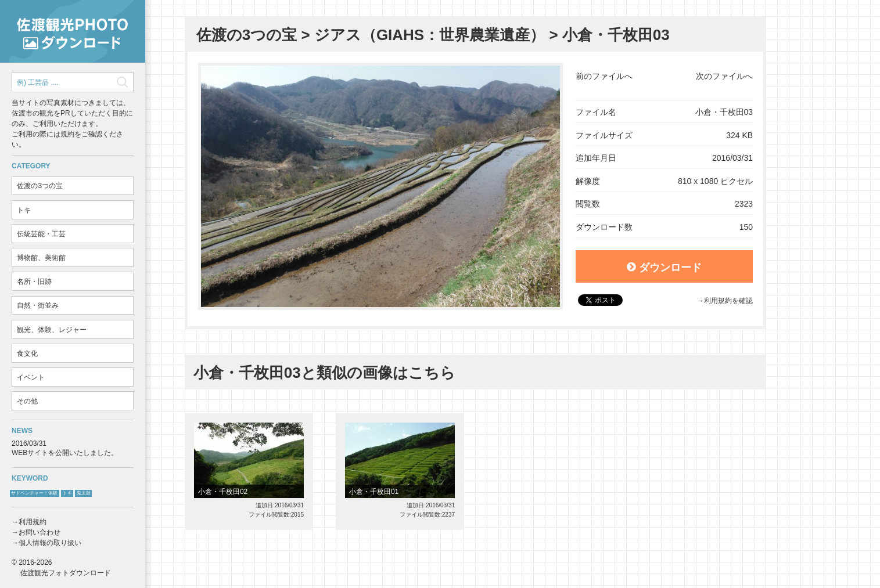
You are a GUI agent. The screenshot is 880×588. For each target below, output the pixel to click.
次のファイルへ (724, 76)
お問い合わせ (39, 532)
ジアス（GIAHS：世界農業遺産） (430, 35)
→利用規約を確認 (725, 301)
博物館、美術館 (41, 258)
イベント (31, 377)
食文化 (27, 353)
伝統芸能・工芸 (41, 234)
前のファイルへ (604, 76)
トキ (24, 210)
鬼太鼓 (84, 493)
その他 (27, 401)
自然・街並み (38, 305)
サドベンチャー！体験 (34, 493)
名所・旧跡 (34, 282)
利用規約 (33, 522)
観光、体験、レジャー (52, 330)
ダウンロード (664, 268)
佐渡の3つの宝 (40, 186)
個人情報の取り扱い (50, 543)
